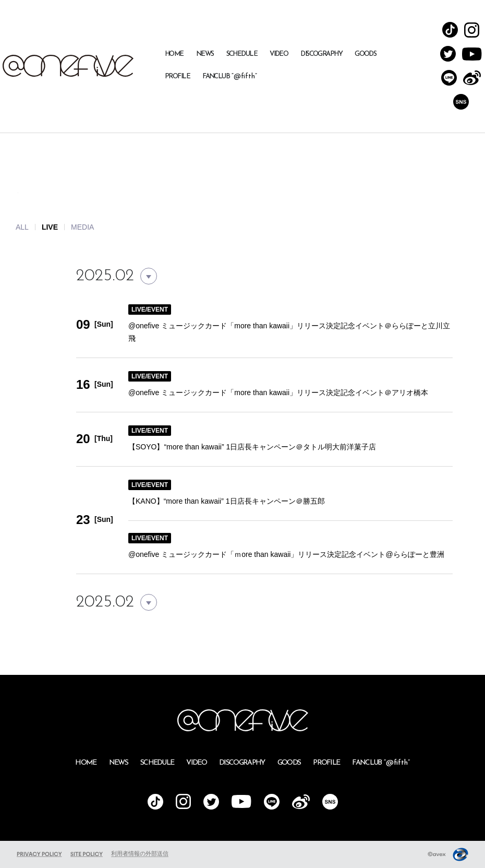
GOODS (365, 54)
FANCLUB (230, 76)
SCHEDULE (242, 54)
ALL (22, 227)
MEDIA (82, 227)
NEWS (205, 54)
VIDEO (279, 54)
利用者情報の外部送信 (140, 853)
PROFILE (177, 76)
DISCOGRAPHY (321, 54)
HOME (174, 54)
